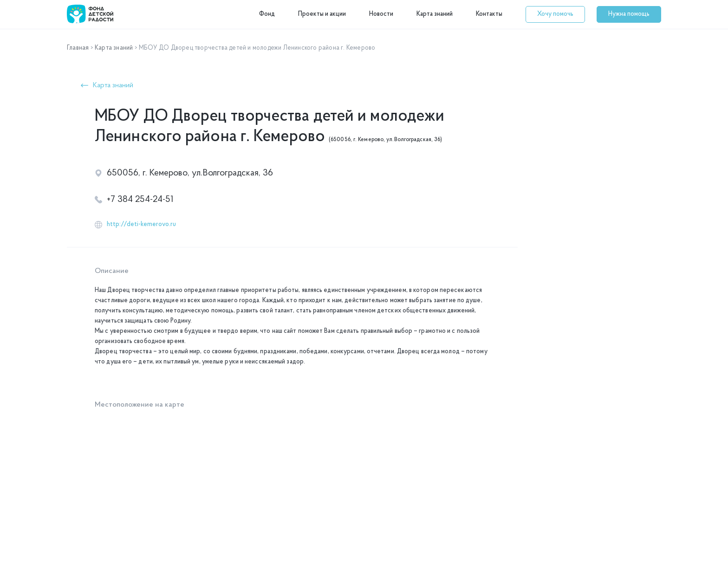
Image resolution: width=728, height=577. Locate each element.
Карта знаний (435, 14)
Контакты (489, 14)
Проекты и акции (322, 14)
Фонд (267, 14)
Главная (78, 48)
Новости (381, 14)
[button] (555, 14)
